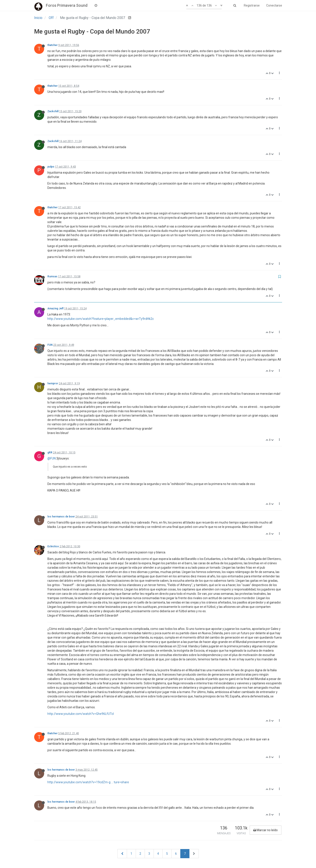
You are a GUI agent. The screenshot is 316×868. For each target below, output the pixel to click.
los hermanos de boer (61, 517)
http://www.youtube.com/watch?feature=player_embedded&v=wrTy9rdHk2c (101, 319)
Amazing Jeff (55, 309)
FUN (50, 345)
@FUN (52, 458)
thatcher (53, 45)
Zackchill (53, 111)
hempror (53, 383)
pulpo (51, 167)
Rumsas (52, 276)
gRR (50, 453)
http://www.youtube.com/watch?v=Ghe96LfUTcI (81, 714)
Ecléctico (53, 546)
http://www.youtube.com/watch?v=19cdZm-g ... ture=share (88, 782)
